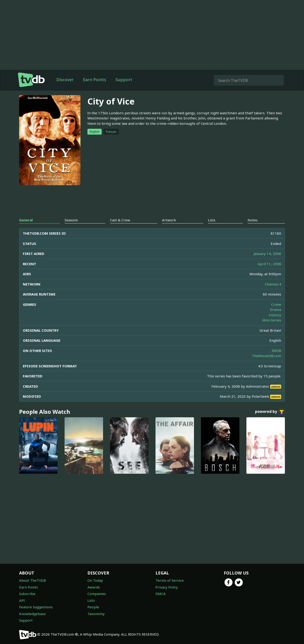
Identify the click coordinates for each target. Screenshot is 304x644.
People (93, 607)
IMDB (276, 351)
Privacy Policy (167, 587)
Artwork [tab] (169, 220)
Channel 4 (273, 284)
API (22, 600)
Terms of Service (170, 580)
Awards (94, 587)
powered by (270, 412)
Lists (91, 600)
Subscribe (27, 594)
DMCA (161, 594)
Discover (65, 80)
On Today (95, 580)
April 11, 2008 (269, 264)
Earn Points (95, 80)
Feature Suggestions (36, 607)
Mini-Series (272, 320)
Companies (97, 594)
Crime (276, 304)
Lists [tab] (212, 220)
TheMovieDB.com (266, 356)
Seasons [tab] (71, 220)
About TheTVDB (33, 580)
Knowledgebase (32, 614)
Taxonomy (96, 614)
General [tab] (26, 220)
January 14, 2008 (267, 254)
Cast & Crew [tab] (120, 220)
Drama (276, 310)
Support (124, 80)
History (275, 315)
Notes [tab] (253, 220)
